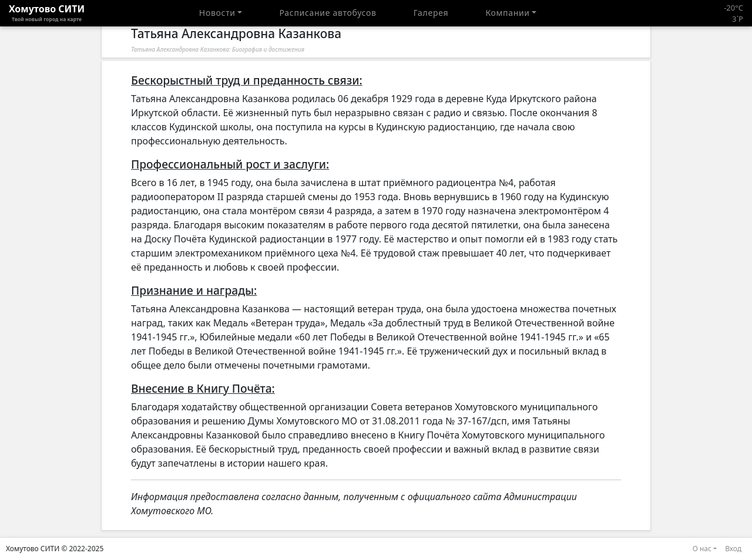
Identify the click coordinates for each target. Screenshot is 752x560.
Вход (733, 549)
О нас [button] (702, 549)
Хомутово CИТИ (47, 13)
